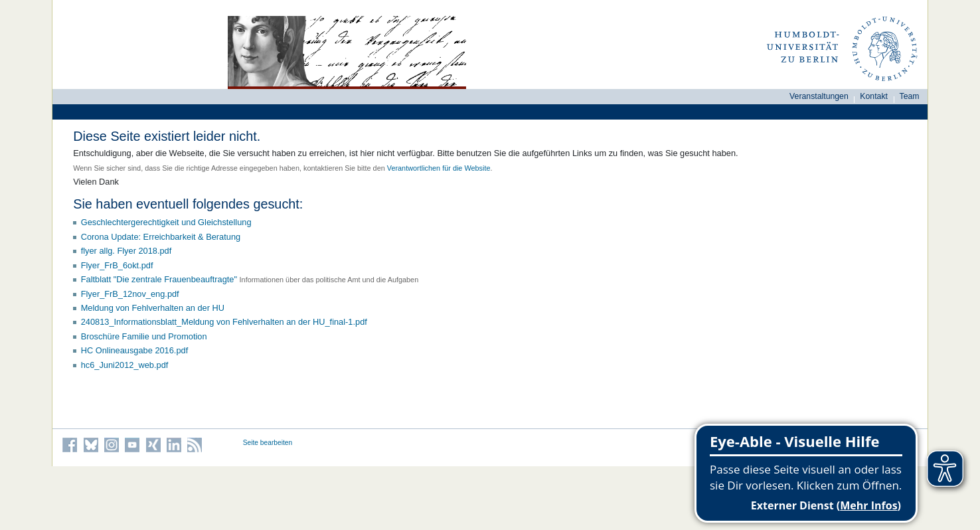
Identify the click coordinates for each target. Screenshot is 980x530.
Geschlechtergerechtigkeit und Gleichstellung (166, 222)
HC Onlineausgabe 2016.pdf (135, 350)
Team (910, 96)
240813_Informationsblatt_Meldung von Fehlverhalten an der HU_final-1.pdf (224, 322)
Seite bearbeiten (268, 443)
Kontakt (874, 96)
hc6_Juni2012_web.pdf (125, 365)
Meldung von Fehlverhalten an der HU (153, 308)
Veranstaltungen (819, 96)
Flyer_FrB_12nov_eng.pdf (130, 294)
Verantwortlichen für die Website (439, 168)
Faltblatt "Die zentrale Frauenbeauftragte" (159, 279)
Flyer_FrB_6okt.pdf (117, 265)
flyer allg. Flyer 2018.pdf (126, 251)
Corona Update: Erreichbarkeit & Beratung (161, 237)
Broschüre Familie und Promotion (144, 336)
